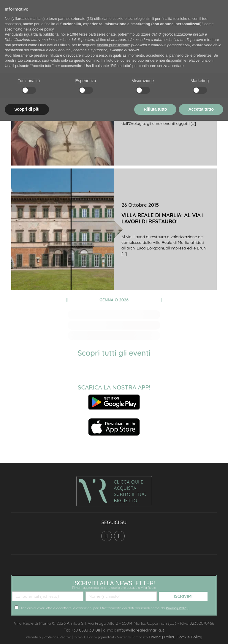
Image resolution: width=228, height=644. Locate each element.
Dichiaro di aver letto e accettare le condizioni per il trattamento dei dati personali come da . (102, 608)
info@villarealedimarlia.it (141, 630)
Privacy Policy (177, 608)
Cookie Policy (189, 637)
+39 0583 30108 (85, 630)
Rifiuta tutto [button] (155, 109)
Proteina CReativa (57, 637)
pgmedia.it (106, 637)
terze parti (88, 34)
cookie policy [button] (43, 29)
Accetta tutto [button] (201, 109)
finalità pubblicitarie (113, 45)
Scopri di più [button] (27, 109)
